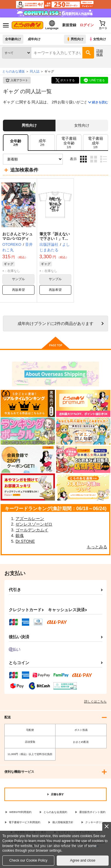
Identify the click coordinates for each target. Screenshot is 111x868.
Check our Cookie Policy (28, 860)
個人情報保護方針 (63, 822)
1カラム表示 (104, 159)
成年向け (34, 39)
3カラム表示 (83, 159)
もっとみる (97, 547)
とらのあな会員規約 (55, 812)
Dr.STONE (25, 541)
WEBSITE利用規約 (21, 812)
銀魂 (20, 535)
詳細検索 (100, 53)
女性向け (97, 39)
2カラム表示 (94, 159)
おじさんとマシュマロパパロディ (18, 236)
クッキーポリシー (96, 822)
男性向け (75, 39)
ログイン (87, 25)
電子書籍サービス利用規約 (25, 822)
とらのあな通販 (14, 71)
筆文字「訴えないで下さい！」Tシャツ (55, 239)
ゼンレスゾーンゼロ (34, 524)
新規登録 (69, 25)
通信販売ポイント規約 (92, 812)
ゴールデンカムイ (32, 530)
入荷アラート (17, 80)
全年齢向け (13, 39)
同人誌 (35, 71)
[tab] (42, 143)
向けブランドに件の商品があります (56, 323)
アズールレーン (30, 519)
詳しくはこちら (95, 701)
